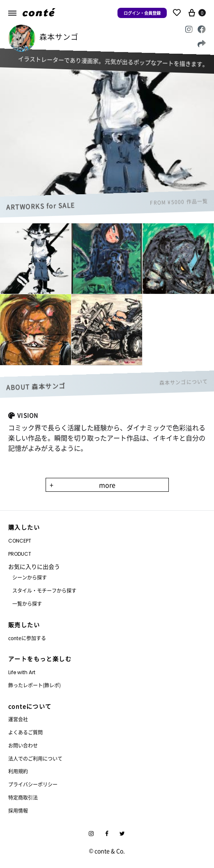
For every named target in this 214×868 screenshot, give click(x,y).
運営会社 (18, 719)
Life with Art (22, 672)
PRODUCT (20, 554)
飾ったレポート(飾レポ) (35, 685)
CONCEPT (20, 541)
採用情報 (18, 810)
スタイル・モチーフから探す (44, 590)
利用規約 (18, 771)
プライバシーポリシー (33, 784)
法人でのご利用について (35, 758)
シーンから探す (30, 577)
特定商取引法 (23, 797)
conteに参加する (27, 638)
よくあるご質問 (25, 732)
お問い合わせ (23, 745)
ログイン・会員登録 (142, 13)
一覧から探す (27, 603)
